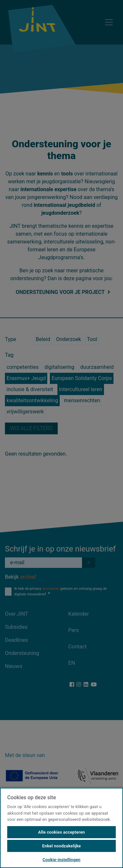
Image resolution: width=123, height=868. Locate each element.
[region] (61, 828)
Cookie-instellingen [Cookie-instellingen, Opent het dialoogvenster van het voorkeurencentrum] (61, 860)
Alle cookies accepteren (61, 832)
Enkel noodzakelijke (62, 846)
